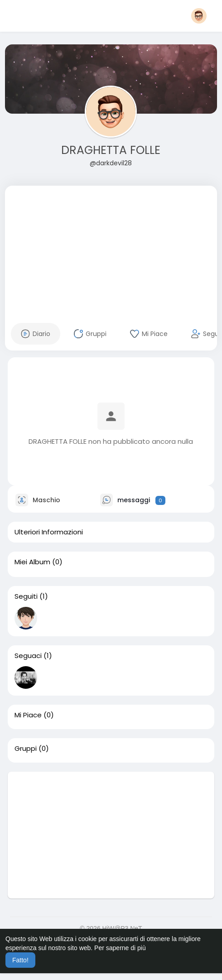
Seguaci (28, 656)
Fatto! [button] (20, 960)
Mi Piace (28, 715)
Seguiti (26, 596)
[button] (199, 16)
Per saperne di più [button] (120, 948)
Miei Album (32, 562)
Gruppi (26, 749)
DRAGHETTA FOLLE (111, 150)
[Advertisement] (111, 249)
